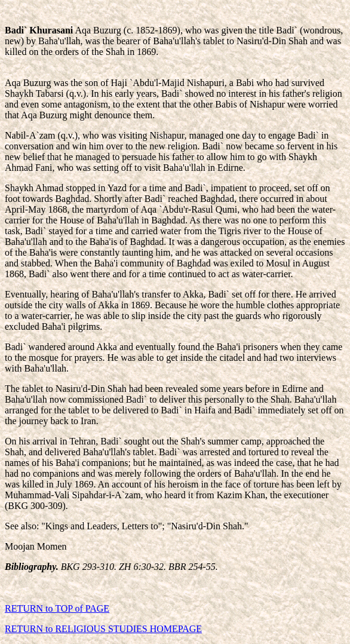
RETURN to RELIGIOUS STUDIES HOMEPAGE (103, 629)
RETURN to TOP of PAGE (57, 608)
